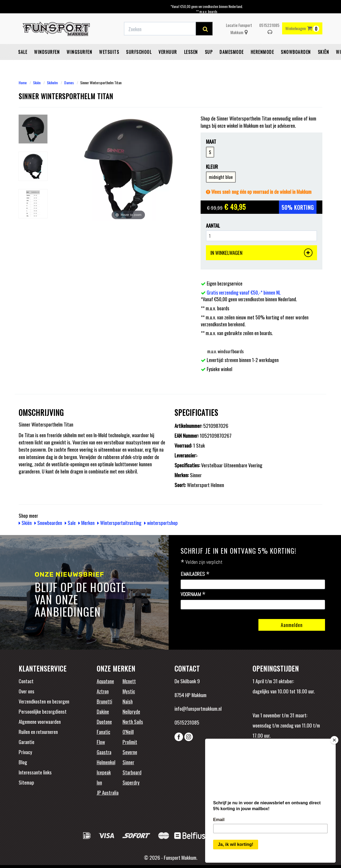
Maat (211, 141)
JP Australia (108, 792)
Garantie (27, 742)
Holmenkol (106, 762)
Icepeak (104, 772)
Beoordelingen (288, 759)
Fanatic (103, 732)
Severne (130, 752)
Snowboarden (296, 52)
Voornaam (193, 594)
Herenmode (262, 52)
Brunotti (104, 701)
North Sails (133, 721)
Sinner (128, 762)
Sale (23, 52)
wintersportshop (161, 523)
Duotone (104, 721)
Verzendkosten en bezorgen (44, 701)
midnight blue (221, 177)
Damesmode (232, 52)
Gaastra (104, 752)
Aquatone (105, 681)
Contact (26, 681)
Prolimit (130, 742)
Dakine (103, 711)
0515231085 (269, 29)
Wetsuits (109, 52)
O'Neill (128, 732)
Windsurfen (47, 52)
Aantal (213, 225)
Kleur (212, 166)
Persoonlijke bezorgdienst (43, 711)
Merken (86, 523)
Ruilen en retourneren (38, 732)
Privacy (25, 752)
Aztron (103, 691)
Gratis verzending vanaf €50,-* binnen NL (244, 292)
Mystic (129, 691)
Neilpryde (131, 711)
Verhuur (168, 52)
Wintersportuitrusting (119, 523)
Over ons (27, 691)
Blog (23, 762)
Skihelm (52, 83)
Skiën (324, 52)
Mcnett (129, 681)
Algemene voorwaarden (40, 721)
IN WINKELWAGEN (262, 253)
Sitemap (26, 782)
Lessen (191, 52)
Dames (69, 83)
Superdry (131, 782)
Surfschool (139, 52)
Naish (128, 701)
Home (23, 83)
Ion (99, 782)
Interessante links (35, 772)
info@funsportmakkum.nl (198, 708)
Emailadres (195, 574)
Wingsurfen (79, 52)
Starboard (132, 772)
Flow (101, 742)
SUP (209, 52)
